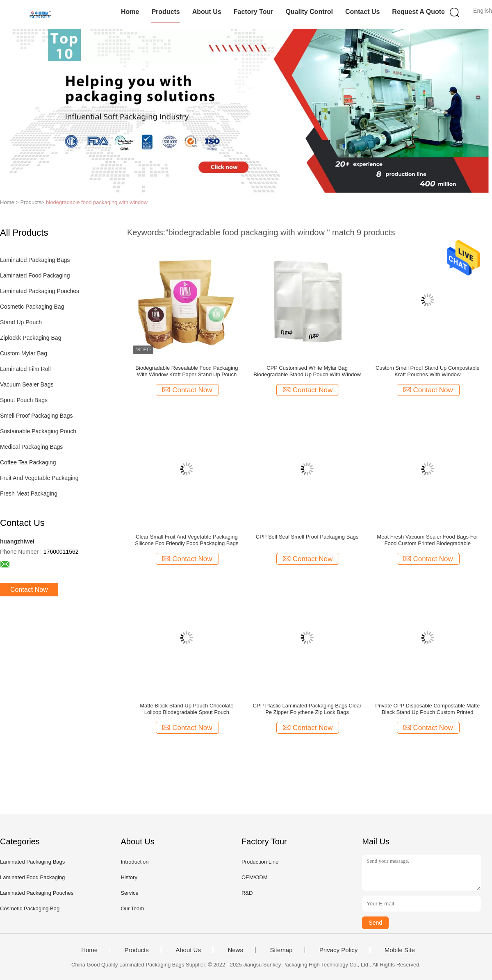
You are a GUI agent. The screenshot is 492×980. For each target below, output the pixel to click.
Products (165, 12)
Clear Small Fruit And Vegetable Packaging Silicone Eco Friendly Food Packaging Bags (187, 540)
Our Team (132, 908)
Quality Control (309, 12)
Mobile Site (400, 950)
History (129, 877)
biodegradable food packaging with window (97, 202)
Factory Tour (254, 12)
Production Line (260, 862)
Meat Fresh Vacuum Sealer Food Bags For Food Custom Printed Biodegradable (427, 540)
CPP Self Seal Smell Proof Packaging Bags (307, 537)
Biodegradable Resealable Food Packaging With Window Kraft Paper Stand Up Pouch (187, 371)
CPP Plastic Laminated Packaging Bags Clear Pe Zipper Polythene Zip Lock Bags (307, 709)
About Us (207, 12)
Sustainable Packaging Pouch (38, 431)
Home (130, 12)
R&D (247, 893)
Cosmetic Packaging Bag (32, 307)
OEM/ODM (255, 877)
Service (129, 893)
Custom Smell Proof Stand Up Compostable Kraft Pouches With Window (428, 371)
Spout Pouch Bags (24, 400)
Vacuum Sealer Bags (27, 384)
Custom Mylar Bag (24, 353)
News (235, 950)
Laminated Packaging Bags (35, 260)
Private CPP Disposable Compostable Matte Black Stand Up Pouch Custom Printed (427, 709)
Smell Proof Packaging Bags (36, 416)
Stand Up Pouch (21, 322)
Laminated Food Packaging (35, 275)
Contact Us (362, 12)
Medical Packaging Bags (31, 447)
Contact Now (29, 590)
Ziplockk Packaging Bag (31, 338)
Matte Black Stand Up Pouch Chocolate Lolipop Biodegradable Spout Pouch (187, 709)
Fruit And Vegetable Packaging (39, 478)
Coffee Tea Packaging (28, 462)
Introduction (134, 862)
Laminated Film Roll (25, 369)
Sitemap (281, 950)
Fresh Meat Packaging (29, 493)
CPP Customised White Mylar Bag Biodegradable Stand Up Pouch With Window (307, 371)
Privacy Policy (338, 950)
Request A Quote (418, 12)
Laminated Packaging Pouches (40, 291)
